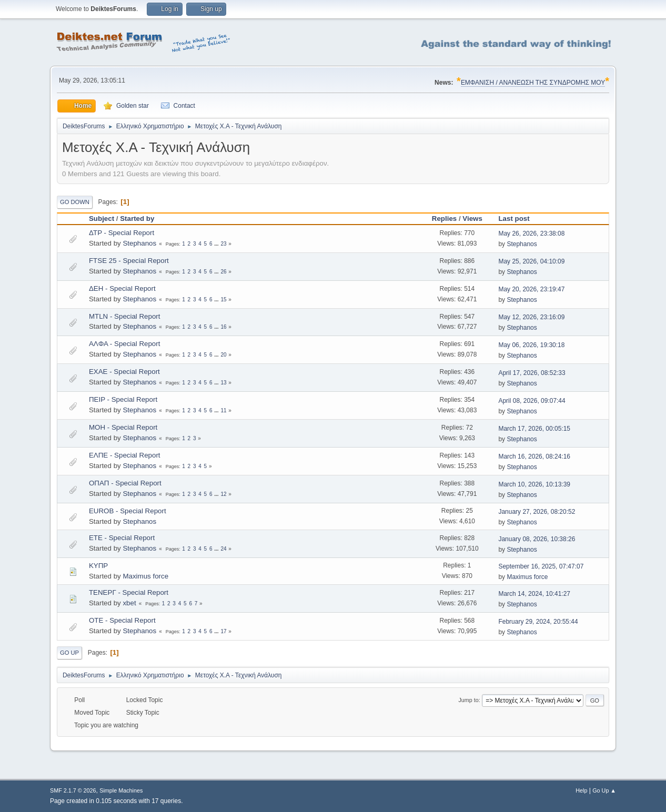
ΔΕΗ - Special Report (122, 288)
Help (581, 790)
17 (223, 631)
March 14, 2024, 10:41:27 (534, 594)
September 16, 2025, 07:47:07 (541, 566)
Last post (518, 219)
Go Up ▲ (604, 790)
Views (472, 219)
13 (223, 383)
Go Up (69, 653)
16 (223, 327)
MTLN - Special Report (125, 316)
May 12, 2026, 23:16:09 (531, 317)
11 (223, 410)
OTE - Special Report (122, 620)
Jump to (468, 700)
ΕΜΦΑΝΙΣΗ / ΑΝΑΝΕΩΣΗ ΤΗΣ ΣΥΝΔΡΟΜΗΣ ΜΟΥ (533, 83)
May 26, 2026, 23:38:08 (531, 234)
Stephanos (139, 243)
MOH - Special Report (123, 427)
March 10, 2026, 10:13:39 (534, 484)
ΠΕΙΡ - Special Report (123, 399)
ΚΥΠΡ (98, 566)
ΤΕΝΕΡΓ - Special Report (129, 592)
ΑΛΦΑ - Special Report (124, 344)
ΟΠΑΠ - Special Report (125, 483)
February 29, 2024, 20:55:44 (538, 622)
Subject (102, 219)
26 (223, 272)
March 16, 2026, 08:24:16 (534, 456)
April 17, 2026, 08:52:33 (532, 373)
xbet (129, 603)
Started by (137, 219)
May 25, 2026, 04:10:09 (531, 261)
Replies (444, 219)
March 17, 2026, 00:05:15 (534, 429)
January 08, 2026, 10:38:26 (537, 539)
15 (223, 300)
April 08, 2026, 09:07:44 (532, 401)
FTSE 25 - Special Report (129, 261)
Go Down (75, 202)
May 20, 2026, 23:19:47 (531, 289)
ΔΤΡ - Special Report (122, 233)
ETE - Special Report (122, 538)
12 (223, 494)
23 (223, 244)
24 (223, 549)
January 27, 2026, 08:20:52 (537, 512)
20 (223, 355)
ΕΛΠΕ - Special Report (125, 455)
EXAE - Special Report (124, 372)
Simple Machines (121, 790)
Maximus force (145, 576)
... (217, 244)
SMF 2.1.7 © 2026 (73, 790)
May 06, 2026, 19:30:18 (531, 345)
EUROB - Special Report (128, 511)
